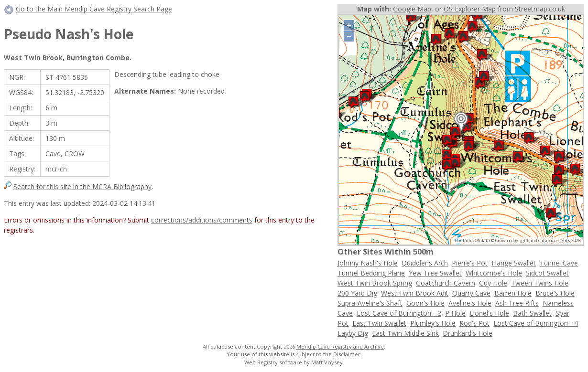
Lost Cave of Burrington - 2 (399, 313)
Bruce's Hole (555, 293)
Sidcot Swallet (547, 273)
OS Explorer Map (470, 9)
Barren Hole (513, 293)
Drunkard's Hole (468, 333)
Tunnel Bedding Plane (371, 273)
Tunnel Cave (559, 263)
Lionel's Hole (489, 313)
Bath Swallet (532, 313)
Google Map (412, 9)
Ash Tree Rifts (517, 303)
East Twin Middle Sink (405, 333)
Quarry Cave (471, 293)
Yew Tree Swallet (435, 273)
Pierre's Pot (470, 263)
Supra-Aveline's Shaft (370, 303)
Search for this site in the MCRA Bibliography (82, 186)
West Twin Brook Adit (415, 293)
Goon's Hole (425, 303)
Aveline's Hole (470, 303)
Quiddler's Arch (425, 263)
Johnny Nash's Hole (368, 263)
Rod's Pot (474, 323)
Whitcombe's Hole (494, 273)
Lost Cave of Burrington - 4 (536, 323)
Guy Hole (493, 283)
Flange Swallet (514, 263)
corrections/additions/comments (202, 220)
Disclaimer (347, 354)
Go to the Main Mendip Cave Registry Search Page (94, 9)
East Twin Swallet (379, 323)
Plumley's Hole (433, 323)
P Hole (455, 313)
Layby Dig (353, 333)
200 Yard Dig (357, 293)
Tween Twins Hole (540, 283)
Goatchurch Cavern (446, 283)
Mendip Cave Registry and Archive (340, 346)
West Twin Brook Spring (375, 283)
